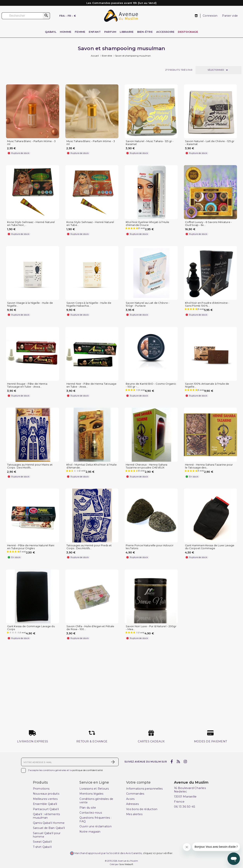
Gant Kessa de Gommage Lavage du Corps (31, 628)
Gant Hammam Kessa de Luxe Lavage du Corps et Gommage (210, 547)
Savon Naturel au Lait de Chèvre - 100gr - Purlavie (148, 304)
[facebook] (172, 762)
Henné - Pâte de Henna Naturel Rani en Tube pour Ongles (31, 547)
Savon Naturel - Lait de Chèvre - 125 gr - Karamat (210, 143)
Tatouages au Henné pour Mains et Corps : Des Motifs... (30, 466)
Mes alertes (134, 814)
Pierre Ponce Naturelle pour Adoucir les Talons (150, 547)
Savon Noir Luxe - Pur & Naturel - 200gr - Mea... (151, 628)
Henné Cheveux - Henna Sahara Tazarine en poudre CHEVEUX (146, 466)
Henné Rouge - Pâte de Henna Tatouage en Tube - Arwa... (27, 385)
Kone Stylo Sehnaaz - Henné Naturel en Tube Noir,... (31, 224)
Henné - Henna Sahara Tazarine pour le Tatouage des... (209, 466)
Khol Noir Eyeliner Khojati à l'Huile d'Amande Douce (147, 224)
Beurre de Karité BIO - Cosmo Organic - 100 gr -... (151, 385)
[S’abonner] (113, 762)
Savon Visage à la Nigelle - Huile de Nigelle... (30, 304)
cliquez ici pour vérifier (158, 853)
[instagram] (185, 762)
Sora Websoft (126, 864)
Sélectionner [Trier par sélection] (218, 70)
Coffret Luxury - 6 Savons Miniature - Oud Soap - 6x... (208, 224)
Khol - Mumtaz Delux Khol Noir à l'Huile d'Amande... (92, 466)
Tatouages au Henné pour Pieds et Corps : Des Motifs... (89, 547)
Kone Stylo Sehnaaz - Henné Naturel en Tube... (90, 224)
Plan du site (88, 808)
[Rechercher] (26, 16)
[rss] (178, 762)
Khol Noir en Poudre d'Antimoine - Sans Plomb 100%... (207, 304)
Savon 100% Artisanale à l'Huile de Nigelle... (207, 385)
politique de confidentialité (87, 770)
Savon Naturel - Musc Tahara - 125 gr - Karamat (150, 143)
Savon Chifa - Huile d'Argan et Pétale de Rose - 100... (90, 628)
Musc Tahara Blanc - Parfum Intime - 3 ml (31, 143)
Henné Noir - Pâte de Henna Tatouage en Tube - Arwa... (91, 385)
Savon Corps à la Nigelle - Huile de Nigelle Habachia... (89, 304)
